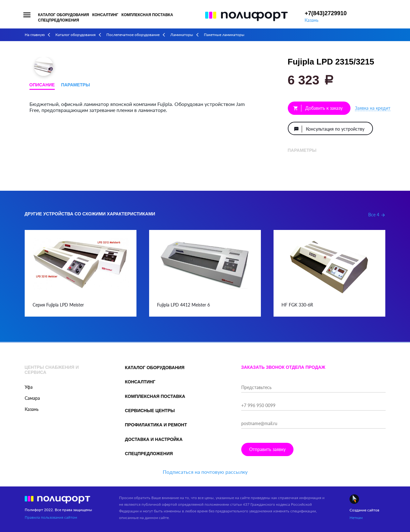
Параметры (76, 85)
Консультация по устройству (329, 129)
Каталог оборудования (63, 15)
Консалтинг (105, 15)
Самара (32, 398)
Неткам (356, 518)
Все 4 (377, 215)
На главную (35, 35)
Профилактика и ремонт (156, 425)
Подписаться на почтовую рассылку (205, 472)
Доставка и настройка (154, 439)
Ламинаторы (182, 35)
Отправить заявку (267, 449)
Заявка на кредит (373, 108)
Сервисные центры (150, 411)
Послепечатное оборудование (133, 35)
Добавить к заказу (318, 108)
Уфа (29, 387)
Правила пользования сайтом (51, 517)
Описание (42, 85)
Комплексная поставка (147, 15)
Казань (312, 20)
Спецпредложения (59, 20)
